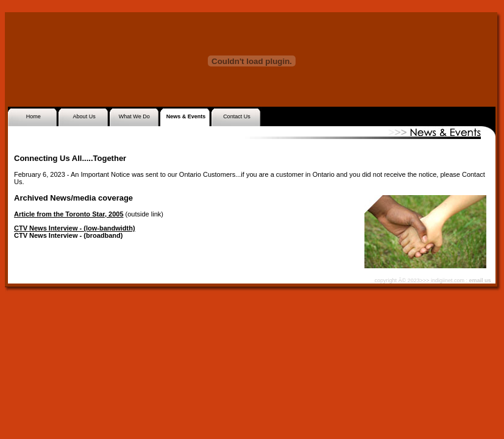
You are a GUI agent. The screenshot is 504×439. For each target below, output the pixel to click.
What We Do (134, 116)
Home (34, 116)
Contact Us (237, 116)
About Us (84, 116)
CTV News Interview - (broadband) (68, 235)
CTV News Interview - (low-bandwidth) (75, 228)
